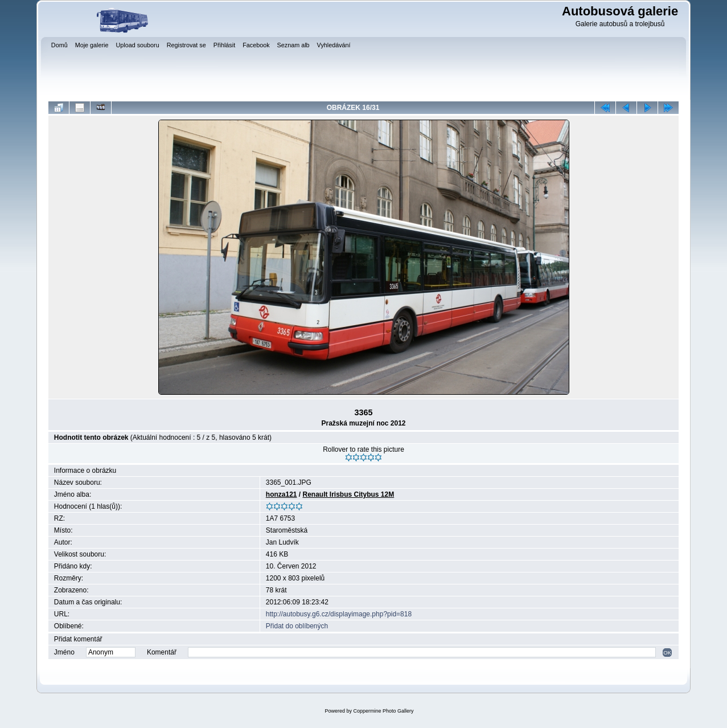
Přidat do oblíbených (297, 626)
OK (667, 653)
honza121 (282, 494)
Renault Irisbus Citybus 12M (349, 494)
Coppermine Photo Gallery (383, 711)
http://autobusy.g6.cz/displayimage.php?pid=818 (339, 614)
